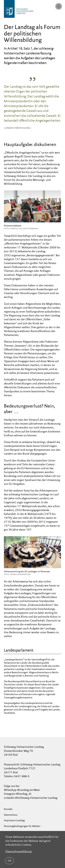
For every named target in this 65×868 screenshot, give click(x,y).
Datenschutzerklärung (19, 851)
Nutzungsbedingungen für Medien (22, 826)
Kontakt (8, 809)
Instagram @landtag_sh (18, 794)
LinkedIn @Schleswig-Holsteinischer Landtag (31, 798)
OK (9, 861)
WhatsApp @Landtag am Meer (22, 790)
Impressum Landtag (14, 820)
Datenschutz (11, 815)
